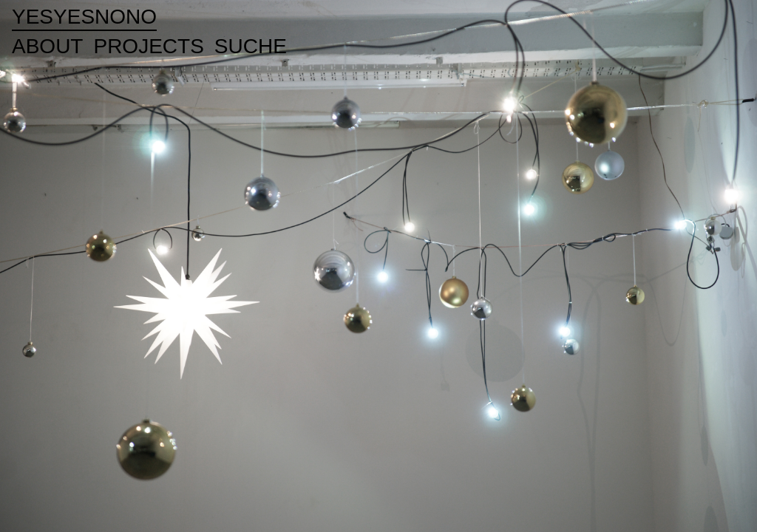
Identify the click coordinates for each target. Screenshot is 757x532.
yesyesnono (84, 17)
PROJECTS (148, 46)
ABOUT (47, 46)
